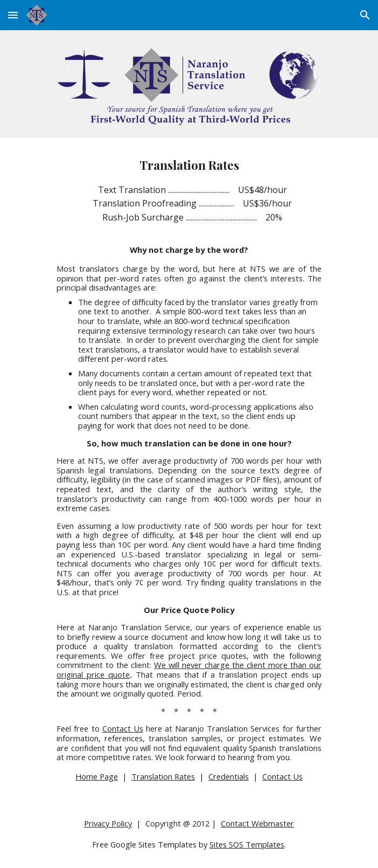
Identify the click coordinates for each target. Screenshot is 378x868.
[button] (13, 15)
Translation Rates (163, 776)
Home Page (97, 776)
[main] (189, 469)
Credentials (229, 776)
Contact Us (123, 728)
